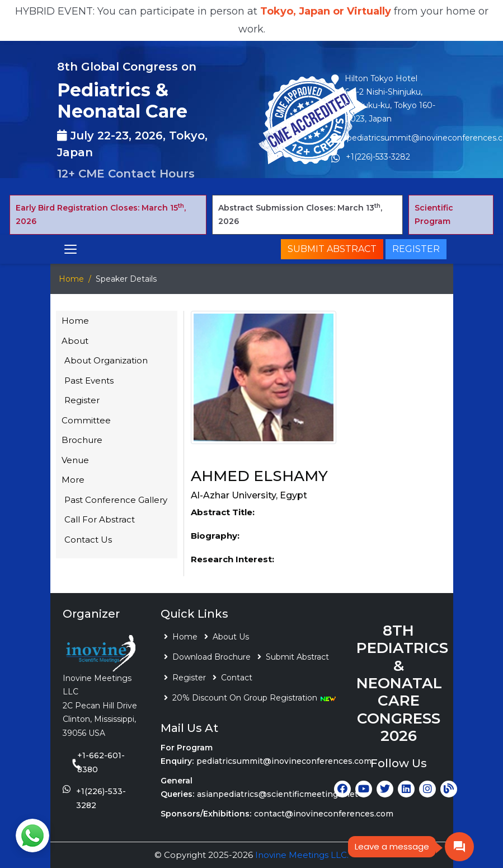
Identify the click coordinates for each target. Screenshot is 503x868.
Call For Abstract (100, 519)
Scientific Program (434, 215)
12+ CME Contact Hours (126, 174)
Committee (86, 420)
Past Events (89, 381)
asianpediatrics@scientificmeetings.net (278, 794)
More (73, 480)
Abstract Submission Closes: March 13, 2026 (300, 214)
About (75, 341)
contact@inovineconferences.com (324, 814)
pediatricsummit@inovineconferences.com (284, 761)
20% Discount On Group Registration (254, 698)
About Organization (106, 360)
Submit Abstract (332, 249)
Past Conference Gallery (116, 500)
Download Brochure (211, 657)
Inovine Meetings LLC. (302, 855)
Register (416, 249)
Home (71, 279)
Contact (237, 678)
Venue (75, 460)
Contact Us (88, 540)
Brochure (82, 440)
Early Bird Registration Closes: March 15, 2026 (101, 214)
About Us (231, 637)
